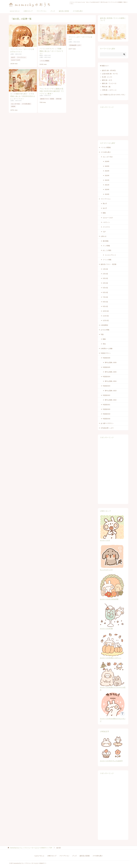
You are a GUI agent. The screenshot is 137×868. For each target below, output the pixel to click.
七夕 (104, 232)
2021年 (107, 185)
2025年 (107, 166)
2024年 (107, 171)
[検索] (113, 54)
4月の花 (105, 283)
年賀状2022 (106, 395)
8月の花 (105, 302)
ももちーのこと (15, 11)
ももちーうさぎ (15, 60)
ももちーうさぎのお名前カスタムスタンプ (113, 719)
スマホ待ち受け (78, 11)
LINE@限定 (104, 325)
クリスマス (106, 227)
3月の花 (105, 278)
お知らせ (104, 236)
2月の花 (105, 274)
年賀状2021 (106, 405)
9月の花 (105, 306)
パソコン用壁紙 (45, 61)
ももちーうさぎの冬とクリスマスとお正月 (113, 687)
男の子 (105, 204)
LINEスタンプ (28, 11)
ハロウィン (106, 222)
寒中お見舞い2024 (111, 381)
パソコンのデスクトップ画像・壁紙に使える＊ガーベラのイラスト (52, 51)
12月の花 (106, 320)
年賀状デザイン (106, 353)
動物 (104, 213)
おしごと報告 (107, 250)
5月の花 (105, 288)
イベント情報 (107, 260)
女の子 (13, 57)
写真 (102, 334)
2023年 (107, 176)
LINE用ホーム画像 (107, 349)
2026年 (107, 161)
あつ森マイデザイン (107, 423)
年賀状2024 (106, 377)
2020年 (107, 189)
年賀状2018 (106, 419)
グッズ (53, 11)
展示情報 (106, 241)
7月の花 (105, 297)
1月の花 (105, 269)
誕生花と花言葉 (64, 11)
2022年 (13, 106)
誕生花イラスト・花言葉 (47, 99)
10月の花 (59, 99)
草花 (104, 344)
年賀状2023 (106, 386)
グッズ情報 (106, 246)
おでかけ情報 (105, 330)
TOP (31, 848)
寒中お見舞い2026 (111, 362)
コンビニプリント (110, 255)
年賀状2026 (106, 358)
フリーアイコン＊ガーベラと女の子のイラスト (22, 50)
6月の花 (105, 292)
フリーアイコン (42, 11)
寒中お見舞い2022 (111, 400)
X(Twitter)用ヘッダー (76, 45)
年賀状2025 (106, 367)
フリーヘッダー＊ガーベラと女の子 (81, 38)
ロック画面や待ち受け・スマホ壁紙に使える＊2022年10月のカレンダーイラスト (23, 96)
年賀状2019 (106, 414)
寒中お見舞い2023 (111, 391)
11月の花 (106, 316)
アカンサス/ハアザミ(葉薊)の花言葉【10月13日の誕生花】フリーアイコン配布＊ (52, 91)
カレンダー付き (15, 104)
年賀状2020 (106, 409)
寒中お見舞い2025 (111, 372)
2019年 (107, 194)
